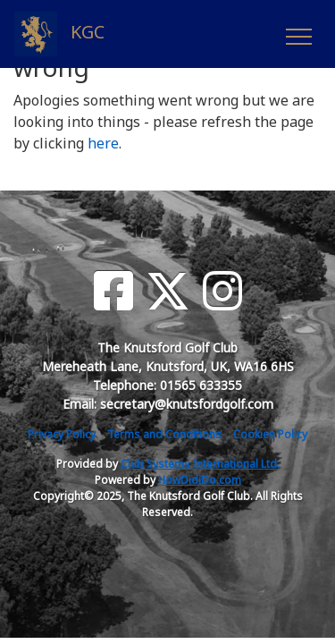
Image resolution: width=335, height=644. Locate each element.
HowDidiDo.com (200, 480)
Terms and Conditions (164, 434)
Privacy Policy (62, 434)
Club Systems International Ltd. (200, 464)
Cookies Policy (270, 434)
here (103, 143)
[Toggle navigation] (298, 34)
